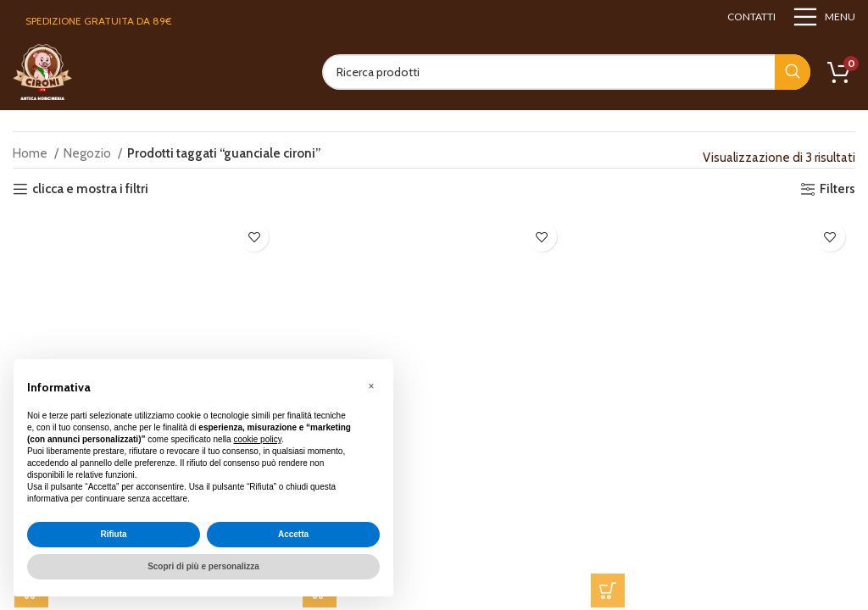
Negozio (89, 153)
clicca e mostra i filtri (90, 189)
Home (31, 153)
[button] (609, 592)
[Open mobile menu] (824, 17)
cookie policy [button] (257, 439)
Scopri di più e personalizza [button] (203, 566)
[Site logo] (42, 71)
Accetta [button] (293, 534)
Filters (837, 189)
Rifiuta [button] (113, 534)
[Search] (566, 72)
